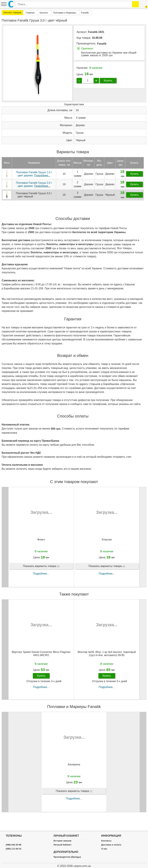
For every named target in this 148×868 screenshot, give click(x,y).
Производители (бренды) (67, 857)
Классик (107, 552)
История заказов (62, 841)
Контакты (106, 841)
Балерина (74, 777)
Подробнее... (41, 586)
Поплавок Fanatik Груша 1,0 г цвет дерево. (34, 186)
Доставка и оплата (111, 845)
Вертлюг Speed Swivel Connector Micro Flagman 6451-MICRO (41, 666)
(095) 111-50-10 (13, 849)
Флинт (41, 552)
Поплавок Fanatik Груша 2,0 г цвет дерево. (34, 197)
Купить (108, 81)
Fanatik (102, 44)
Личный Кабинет (62, 845)
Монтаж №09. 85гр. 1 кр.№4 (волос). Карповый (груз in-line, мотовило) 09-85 (107, 666)
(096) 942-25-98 (13, 845)
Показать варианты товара (41, 579)
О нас (104, 849)
